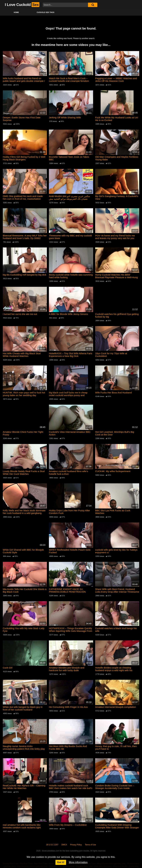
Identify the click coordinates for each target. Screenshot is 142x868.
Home (16, 12)
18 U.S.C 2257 (52, 845)
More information (78, 862)
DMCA (64, 845)
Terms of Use (91, 845)
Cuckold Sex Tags (46, 12)
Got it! (61, 862)
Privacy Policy (76, 845)
